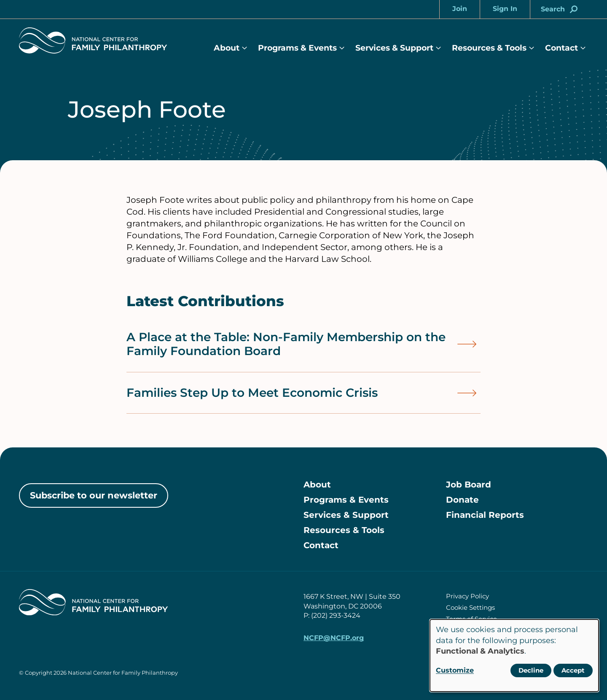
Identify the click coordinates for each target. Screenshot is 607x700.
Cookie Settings (470, 607)
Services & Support (394, 48)
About (227, 48)
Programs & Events (297, 48)
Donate (462, 500)
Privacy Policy (467, 596)
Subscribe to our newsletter (94, 495)
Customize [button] (455, 670)
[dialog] (514, 656)
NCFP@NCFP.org (334, 638)
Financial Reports (485, 515)
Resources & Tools (489, 48)
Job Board (469, 485)
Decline (531, 670)
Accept (573, 670)
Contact (561, 48)
